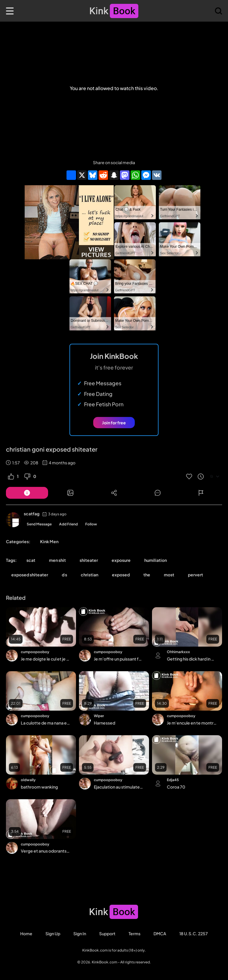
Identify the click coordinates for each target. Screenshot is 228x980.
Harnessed (104, 723)
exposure (121, 560)
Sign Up (53, 933)
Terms (134, 933)
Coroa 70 (176, 787)
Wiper (99, 716)
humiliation (156, 560)
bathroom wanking (39, 787)
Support (107, 933)
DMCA (160, 933)
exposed (121, 575)
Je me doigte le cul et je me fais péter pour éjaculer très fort (46, 659)
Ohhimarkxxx (178, 652)
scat (31, 560)
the (147, 575)
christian (90, 575)
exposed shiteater (30, 575)
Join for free (114, 423)
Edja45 (173, 780)
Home (26, 933)
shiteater (89, 560)
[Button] (27, 493)
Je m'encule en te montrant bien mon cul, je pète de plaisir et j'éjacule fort (192, 723)
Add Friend (68, 524)
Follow (91, 524)
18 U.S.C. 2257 (194, 933)
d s (64, 575)
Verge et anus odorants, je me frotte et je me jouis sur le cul (46, 851)
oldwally (28, 780)
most (169, 575)
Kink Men (49, 541)
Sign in (80, 933)
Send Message (39, 524)
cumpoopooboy (35, 652)
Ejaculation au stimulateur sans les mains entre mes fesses (119, 787)
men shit (57, 560)
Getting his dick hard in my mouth (192, 659)
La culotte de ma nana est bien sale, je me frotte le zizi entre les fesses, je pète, (46, 723)
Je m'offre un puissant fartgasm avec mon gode (119, 659)
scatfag (32, 514)
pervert (195, 575)
